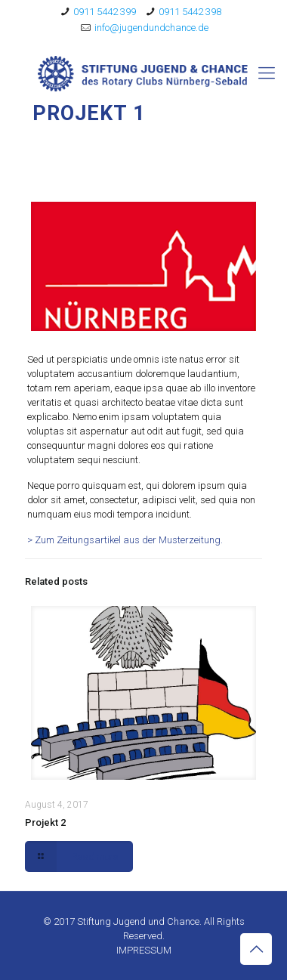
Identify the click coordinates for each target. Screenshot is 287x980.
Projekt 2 (45, 822)
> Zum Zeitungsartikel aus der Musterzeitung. (125, 540)
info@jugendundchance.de (151, 28)
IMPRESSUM (144, 950)
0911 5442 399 (105, 12)
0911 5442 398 (190, 12)
